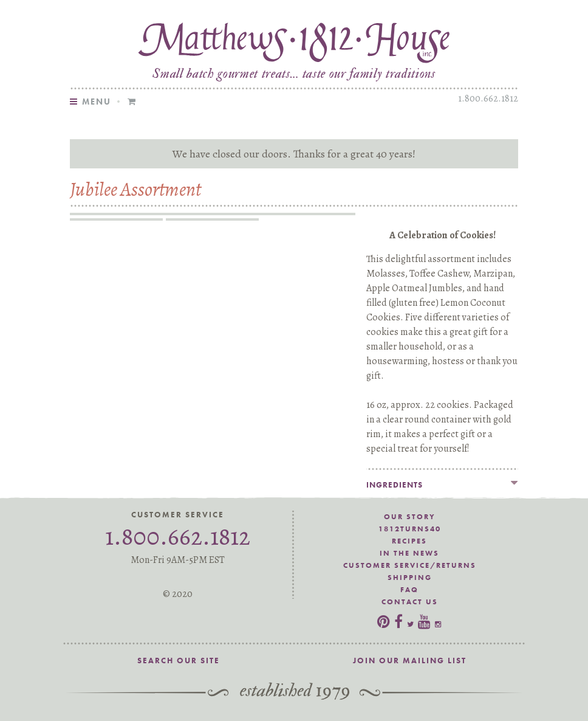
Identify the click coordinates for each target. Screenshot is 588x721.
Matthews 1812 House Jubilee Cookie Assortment (294, 40)
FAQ (409, 590)
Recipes (409, 541)
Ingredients (395, 485)
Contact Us (410, 602)
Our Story (410, 517)
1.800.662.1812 (488, 98)
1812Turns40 (410, 529)
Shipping (410, 578)
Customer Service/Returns (410, 565)
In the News (409, 553)
